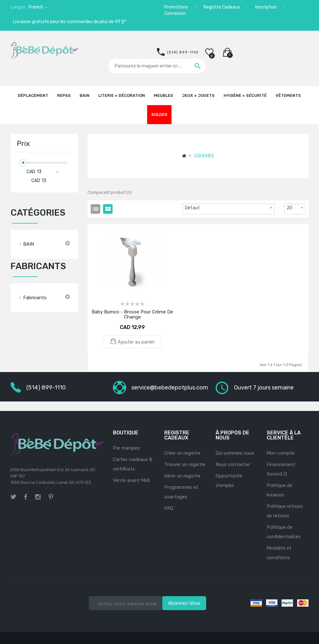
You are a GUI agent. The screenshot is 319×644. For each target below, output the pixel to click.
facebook (26, 497)
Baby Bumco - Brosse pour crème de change (132, 314)
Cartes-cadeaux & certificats (133, 464)
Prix (23, 144)
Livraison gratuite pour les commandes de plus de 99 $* (70, 22)
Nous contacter (233, 464)
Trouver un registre (185, 464)
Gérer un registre (182, 476)
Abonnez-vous (184, 603)
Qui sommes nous (235, 453)
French (36, 7)
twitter (13, 497)
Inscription (266, 7)
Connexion (175, 13)
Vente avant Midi (131, 480)
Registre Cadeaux (222, 7)
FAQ (169, 508)
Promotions (176, 7)
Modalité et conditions (279, 553)
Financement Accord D (281, 469)
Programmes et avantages (181, 492)
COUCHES (204, 156)
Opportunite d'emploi (229, 481)
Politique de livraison (280, 490)
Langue (18, 7)
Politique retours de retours (285, 511)
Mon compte (281, 453)
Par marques (127, 448)
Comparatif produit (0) (110, 192)
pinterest (51, 497)
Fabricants (35, 298)
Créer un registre (182, 453)
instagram (38, 496)
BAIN (29, 244)
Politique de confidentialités (284, 532)
